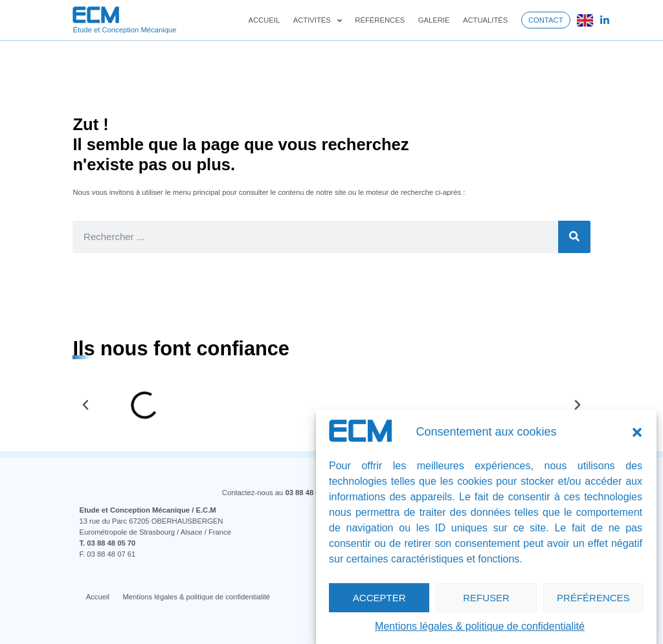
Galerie (434, 20)
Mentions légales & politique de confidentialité (480, 626)
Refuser (486, 598)
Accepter (379, 598)
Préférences (593, 598)
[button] (637, 432)
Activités (318, 20)
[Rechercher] (574, 237)
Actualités (485, 20)
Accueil (264, 20)
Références (380, 20)
